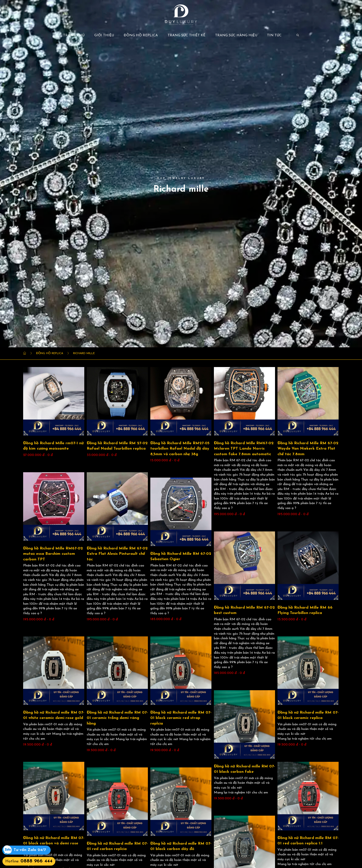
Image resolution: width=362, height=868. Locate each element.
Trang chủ (74, 35)
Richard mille (84, 353)
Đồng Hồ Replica (141, 35)
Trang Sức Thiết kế (186, 35)
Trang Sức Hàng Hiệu (236, 35)
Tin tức (274, 35)
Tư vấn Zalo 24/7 (30, 850)
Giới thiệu (104, 35)
